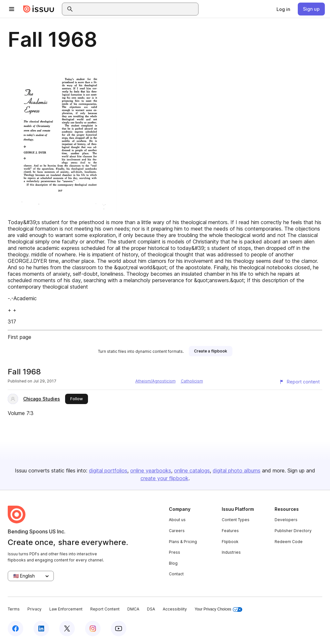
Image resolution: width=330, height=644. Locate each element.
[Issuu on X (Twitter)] (67, 629)
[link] (283, 9)
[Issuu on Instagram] (93, 629)
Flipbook (230, 542)
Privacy (34, 609)
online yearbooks (151, 471)
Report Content (105, 609)
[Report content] (299, 382)
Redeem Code (289, 542)
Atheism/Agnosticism (155, 381)
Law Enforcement (66, 609)
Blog (173, 563)
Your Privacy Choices (218, 609)
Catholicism (192, 381)
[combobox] (136, 9)
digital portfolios (108, 471)
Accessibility (175, 609)
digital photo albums (237, 471)
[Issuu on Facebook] (15, 629)
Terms (14, 609)
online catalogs (192, 471)
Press (175, 552)
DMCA (133, 609)
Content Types (236, 520)
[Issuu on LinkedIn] (41, 629)
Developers (286, 520)
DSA (151, 609)
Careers (177, 531)
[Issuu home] (39, 9)
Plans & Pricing (183, 542)
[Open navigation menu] (12, 9)
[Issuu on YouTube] (119, 629)
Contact (176, 574)
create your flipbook (165, 478)
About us (177, 520)
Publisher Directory (293, 531)
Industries (231, 552)
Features (230, 531)
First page (19, 337)
